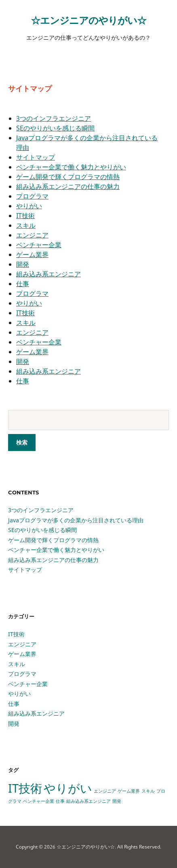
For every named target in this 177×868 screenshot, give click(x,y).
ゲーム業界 (32, 254)
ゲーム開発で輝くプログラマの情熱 (68, 177)
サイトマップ (36, 157)
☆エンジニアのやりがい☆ (88, 20)
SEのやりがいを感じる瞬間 (55, 128)
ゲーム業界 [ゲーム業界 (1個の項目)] (129, 791)
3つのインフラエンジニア (54, 118)
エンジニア (32, 235)
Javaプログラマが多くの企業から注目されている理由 (76, 520)
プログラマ (32, 196)
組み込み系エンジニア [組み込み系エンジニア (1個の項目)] (88, 801)
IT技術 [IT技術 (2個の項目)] (25, 788)
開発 (23, 264)
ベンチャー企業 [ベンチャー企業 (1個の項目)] (39, 801)
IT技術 (25, 216)
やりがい (29, 206)
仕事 (23, 284)
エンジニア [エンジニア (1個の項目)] (105, 791)
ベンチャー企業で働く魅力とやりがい (71, 167)
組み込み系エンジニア (48, 274)
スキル (26, 225)
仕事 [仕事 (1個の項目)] (60, 801)
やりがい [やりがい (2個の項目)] (68, 788)
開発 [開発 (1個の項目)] (117, 801)
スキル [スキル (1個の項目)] (148, 791)
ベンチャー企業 (39, 245)
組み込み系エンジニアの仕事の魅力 (68, 186)
